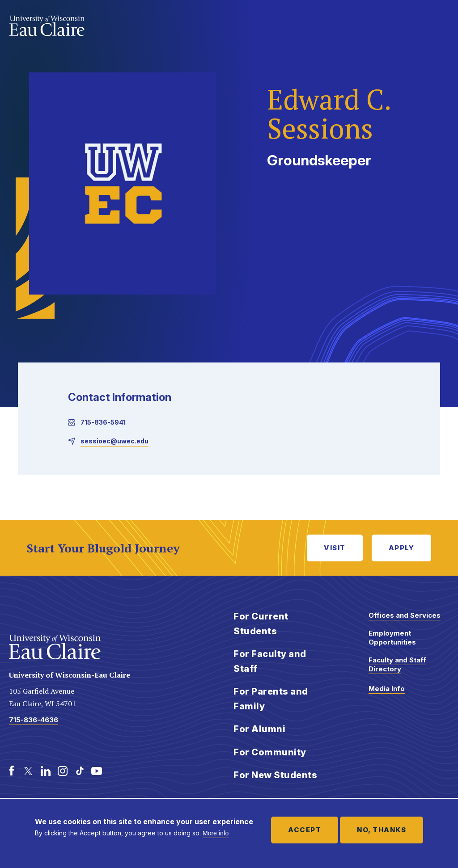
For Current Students (261, 624)
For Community (270, 752)
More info (216, 833)
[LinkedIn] (46, 771)
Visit (335, 548)
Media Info (387, 689)
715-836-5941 (103, 422)
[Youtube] (97, 771)
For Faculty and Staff (270, 661)
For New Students (275, 775)
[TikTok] (80, 771)
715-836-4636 (34, 720)
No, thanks (382, 830)
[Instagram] (63, 771)
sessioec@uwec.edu (114, 441)
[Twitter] (29, 771)
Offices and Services (405, 615)
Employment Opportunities (392, 638)
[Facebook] (12, 771)
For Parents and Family (271, 699)
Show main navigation (440, 24)
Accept (305, 830)
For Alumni (259, 729)
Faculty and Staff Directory (397, 664)
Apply (402, 548)
